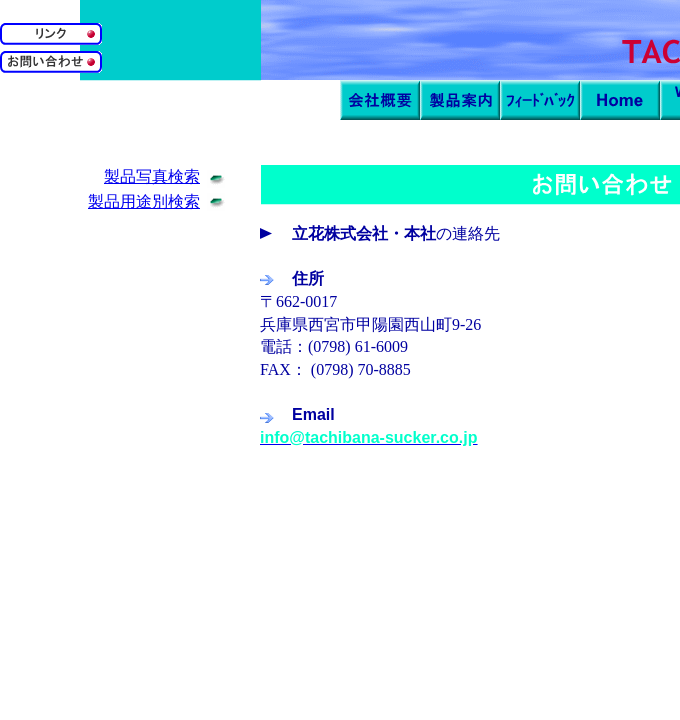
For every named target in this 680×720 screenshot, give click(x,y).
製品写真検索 (152, 176)
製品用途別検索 (144, 201)
